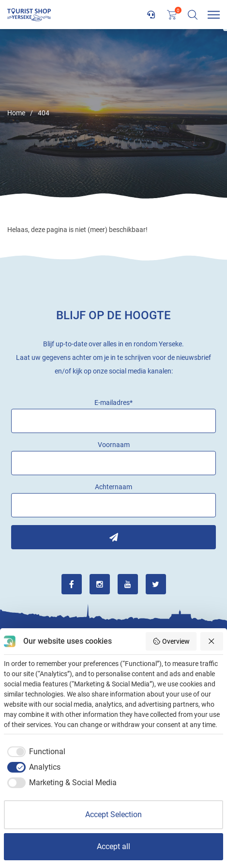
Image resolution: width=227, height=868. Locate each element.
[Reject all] (212, 641)
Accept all (113, 846)
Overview (171, 641)
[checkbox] (35, 752)
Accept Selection (113, 814)
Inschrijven (113, 537)
